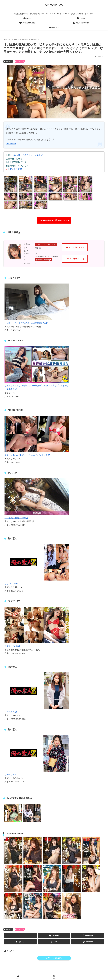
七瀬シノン (20, 61)
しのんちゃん (12, 774)
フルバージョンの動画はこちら (54, 220)
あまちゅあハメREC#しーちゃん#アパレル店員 (27, 455)
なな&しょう (11, 583)
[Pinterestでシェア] (88, 942)
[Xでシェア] (20, 936)
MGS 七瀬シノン (75, 247)
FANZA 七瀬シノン (75, 259)
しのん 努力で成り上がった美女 (27, 155)
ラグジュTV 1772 (13, 646)
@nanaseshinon (43, 260)
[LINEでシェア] (54, 942)
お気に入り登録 (15, 169)
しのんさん (11, 712)
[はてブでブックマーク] (20, 942)
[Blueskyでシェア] (54, 936)
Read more (11, 144)
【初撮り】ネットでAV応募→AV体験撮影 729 (26, 323)
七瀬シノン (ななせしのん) (46, 244)
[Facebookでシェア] (88, 936)
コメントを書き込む (54, 958)
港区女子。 (8, 61)
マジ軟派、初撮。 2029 (16, 518)
